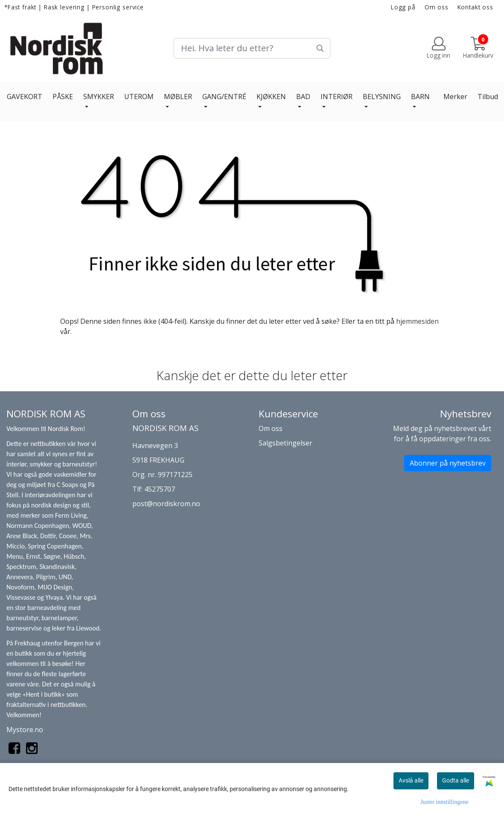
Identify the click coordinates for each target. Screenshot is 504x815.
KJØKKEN (271, 97)
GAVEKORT (25, 97)
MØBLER (178, 97)
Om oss (437, 7)
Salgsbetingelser (286, 443)
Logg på (403, 7)
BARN (420, 97)
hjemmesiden (417, 321)
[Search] (252, 48)
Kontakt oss (475, 7)
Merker (455, 97)
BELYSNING (382, 97)
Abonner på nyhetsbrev (448, 463)
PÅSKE (63, 97)
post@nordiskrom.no (166, 504)
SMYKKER (99, 97)
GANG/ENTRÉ (224, 97)
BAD (303, 97)
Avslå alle (411, 780)
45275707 (160, 489)
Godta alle (456, 780)
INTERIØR (336, 97)
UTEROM (139, 97)
